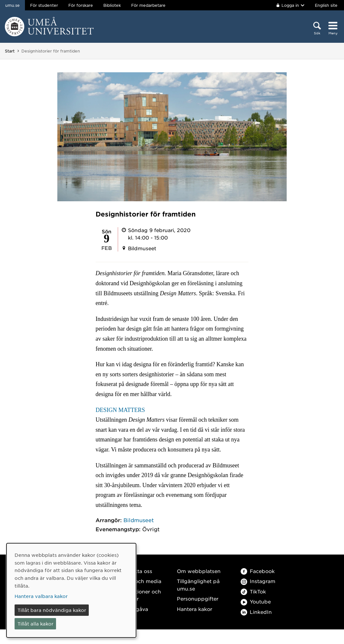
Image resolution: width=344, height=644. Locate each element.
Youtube (256, 601)
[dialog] (71, 590)
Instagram (258, 581)
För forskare (81, 5)
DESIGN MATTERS (120, 410)
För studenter (44, 5)
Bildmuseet (139, 520)
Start (10, 51)
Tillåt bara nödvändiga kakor (52, 610)
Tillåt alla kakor (35, 624)
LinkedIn (256, 612)
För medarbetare (148, 5)
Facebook (258, 571)
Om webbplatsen (199, 571)
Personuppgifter (198, 598)
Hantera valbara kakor (41, 596)
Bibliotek (112, 5)
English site (326, 5)
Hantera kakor (195, 609)
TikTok (253, 591)
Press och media (140, 581)
